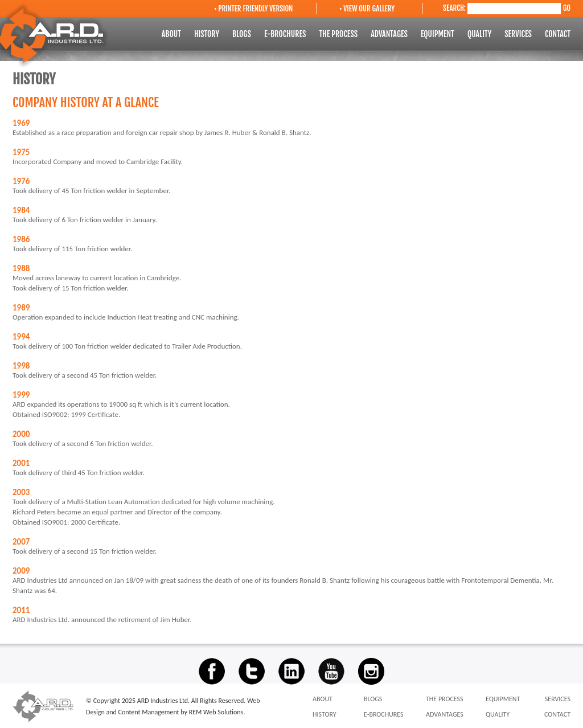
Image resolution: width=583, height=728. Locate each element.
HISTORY (208, 34)
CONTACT (558, 34)
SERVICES (519, 34)
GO (567, 8)
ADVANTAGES (390, 34)
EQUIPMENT (438, 34)
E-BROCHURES (286, 34)
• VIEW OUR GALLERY (367, 9)
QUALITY (480, 34)
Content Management (150, 712)
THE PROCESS (339, 34)
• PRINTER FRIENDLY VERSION (253, 9)
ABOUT (172, 34)
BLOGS (243, 34)
